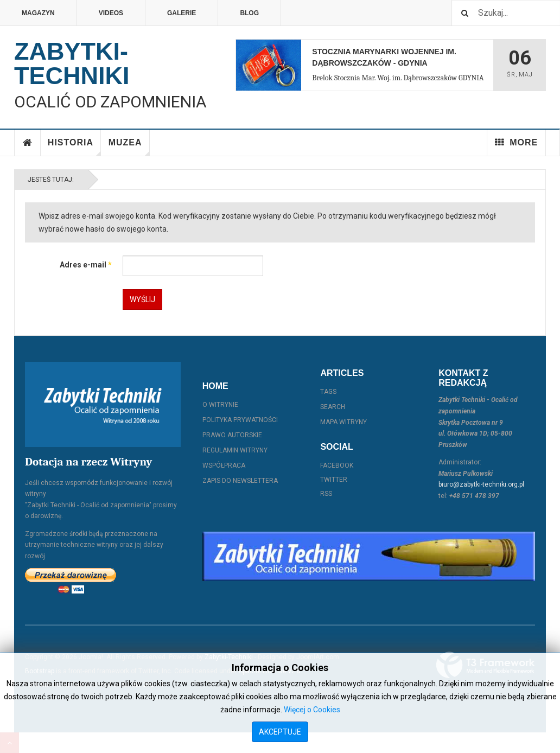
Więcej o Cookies (312, 710)
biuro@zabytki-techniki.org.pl (481, 484)
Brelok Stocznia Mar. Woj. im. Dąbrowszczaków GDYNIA (398, 78)
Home (28, 143)
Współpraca (224, 465)
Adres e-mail (86, 265)
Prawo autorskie (232, 435)
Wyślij (142, 299)
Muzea (129, 147)
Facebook (337, 465)
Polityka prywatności (240, 420)
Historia (74, 147)
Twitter (334, 480)
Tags (328, 392)
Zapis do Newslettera (240, 481)
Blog (249, 13)
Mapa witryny (343, 422)
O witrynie (220, 405)
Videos (111, 13)
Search (333, 407)
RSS (326, 494)
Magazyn (38, 13)
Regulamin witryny (235, 450)
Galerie (182, 13)
